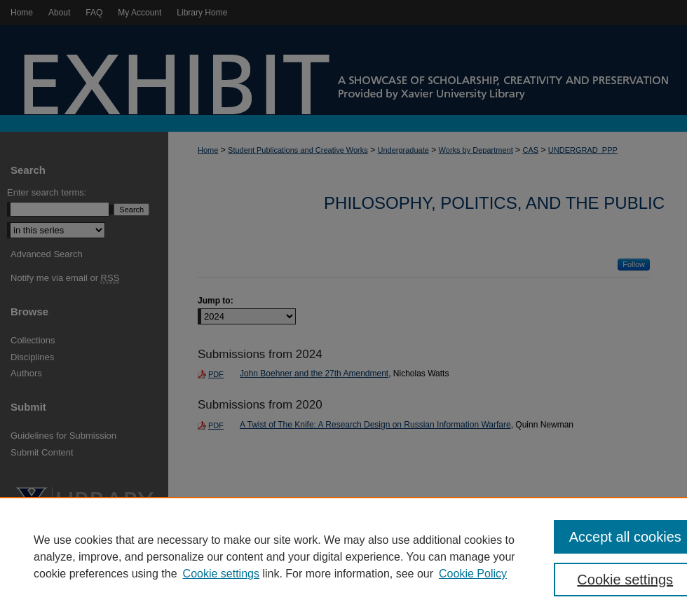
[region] (343, 556)
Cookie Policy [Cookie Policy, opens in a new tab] (473, 574)
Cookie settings (221, 574)
